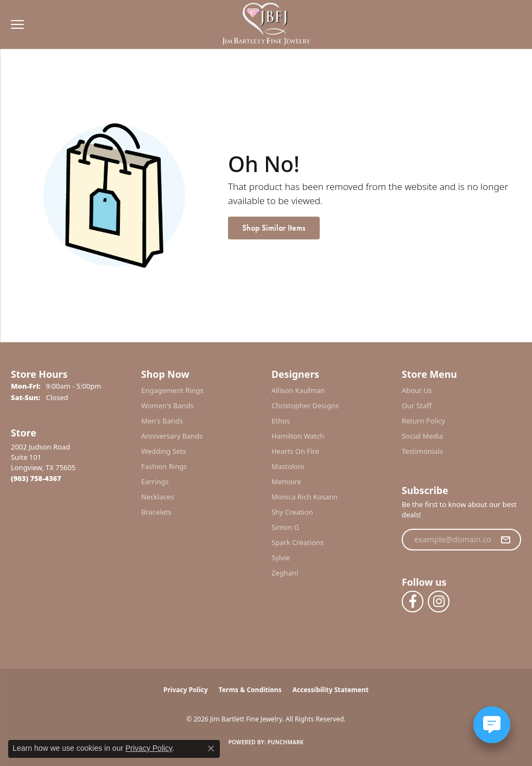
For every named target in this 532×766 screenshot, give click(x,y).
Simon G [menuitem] (285, 527)
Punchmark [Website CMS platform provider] (286, 742)
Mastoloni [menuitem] (288, 466)
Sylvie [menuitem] (281, 558)
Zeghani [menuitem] (285, 573)
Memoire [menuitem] (286, 482)
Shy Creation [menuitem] (292, 512)
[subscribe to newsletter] (505, 540)
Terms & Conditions (250, 690)
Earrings (155, 482)
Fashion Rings (164, 466)
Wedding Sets (164, 451)
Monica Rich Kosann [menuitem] (305, 497)
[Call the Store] (36, 478)
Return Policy (423, 421)
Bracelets (156, 512)
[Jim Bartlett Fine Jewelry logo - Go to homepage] (266, 25)
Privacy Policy (186, 690)
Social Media (422, 436)
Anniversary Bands (172, 436)
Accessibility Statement (331, 690)
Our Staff (417, 406)
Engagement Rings (172, 390)
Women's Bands (167, 406)
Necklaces (158, 497)
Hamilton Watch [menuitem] (298, 436)
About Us (417, 390)
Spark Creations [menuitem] (297, 542)
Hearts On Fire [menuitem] (295, 451)
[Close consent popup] (211, 749)
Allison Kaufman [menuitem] (298, 390)
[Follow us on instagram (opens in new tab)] (439, 602)
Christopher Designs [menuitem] (305, 406)
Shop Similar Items (274, 228)
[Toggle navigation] (15, 24)
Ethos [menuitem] (281, 421)
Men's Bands (162, 421)
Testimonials (422, 451)
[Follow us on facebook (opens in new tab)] (413, 602)
